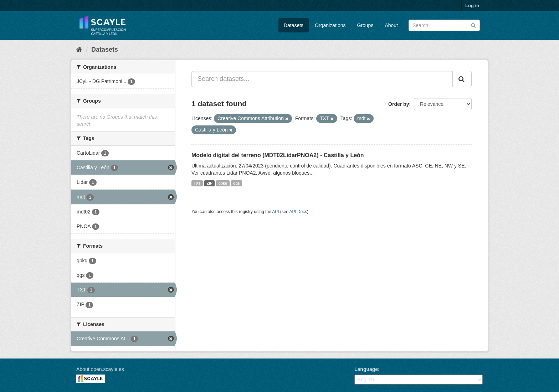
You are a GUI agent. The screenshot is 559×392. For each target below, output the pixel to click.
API (275, 212)
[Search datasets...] (322, 79)
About (391, 25)
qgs (237, 183)
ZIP (210, 183)
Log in (472, 6)
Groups (365, 25)
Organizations (330, 25)
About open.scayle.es (100, 369)
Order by (399, 104)
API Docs (298, 212)
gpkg (223, 183)
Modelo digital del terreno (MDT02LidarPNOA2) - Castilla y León (278, 155)
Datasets (294, 25)
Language (366, 369)
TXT (197, 183)
